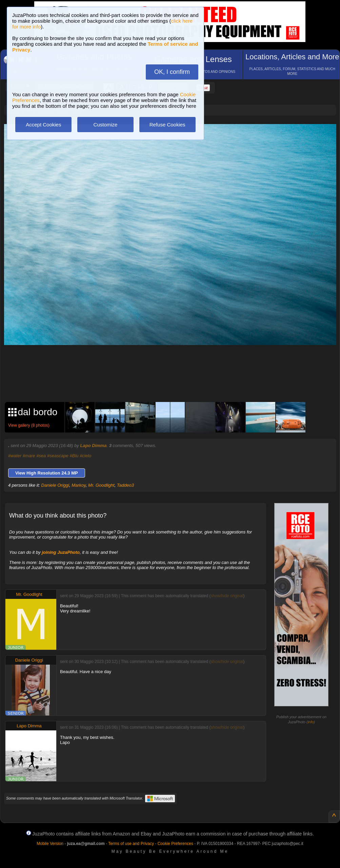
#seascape (58, 456)
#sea (41, 456)
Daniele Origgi (55, 485)
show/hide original (227, 596)
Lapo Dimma (94, 446)
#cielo (85, 456)
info (311, 722)
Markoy (79, 485)
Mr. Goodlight (101, 485)
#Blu (74, 456)
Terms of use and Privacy (131, 844)
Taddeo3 (125, 485)
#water (15, 456)
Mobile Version (50, 844)
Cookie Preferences (175, 844)
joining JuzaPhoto (61, 552)
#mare (29, 456)
